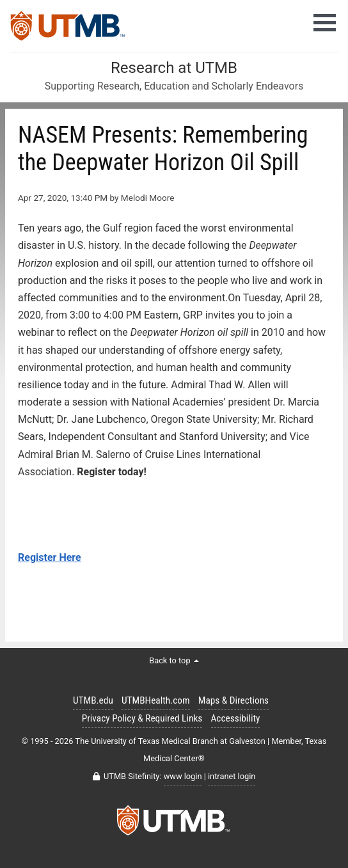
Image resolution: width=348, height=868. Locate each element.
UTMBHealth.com (156, 700)
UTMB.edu (93, 700)
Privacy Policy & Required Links (142, 718)
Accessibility (236, 718)
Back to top (174, 660)
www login (183, 776)
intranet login (232, 776)
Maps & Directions (233, 700)
